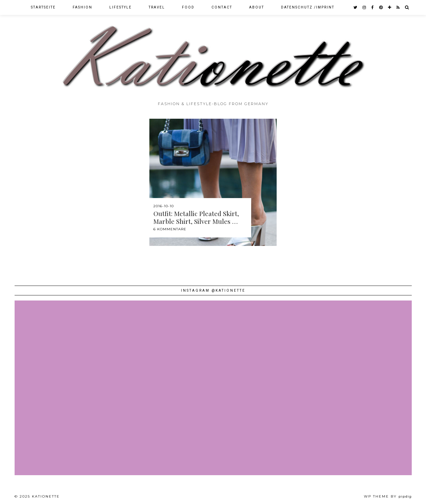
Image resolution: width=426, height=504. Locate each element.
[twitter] (356, 7)
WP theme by (388, 496)
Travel (157, 7)
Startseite (43, 7)
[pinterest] (381, 7)
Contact (222, 7)
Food (188, 7)
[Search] (407, 7)
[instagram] (365, 7)
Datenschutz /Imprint (308, 7)
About (257, 7)
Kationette (46, 496)
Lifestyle (121, 7)
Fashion (82, 7)
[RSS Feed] (398, 7)
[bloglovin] (390, 7)
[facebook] (373, 7)
